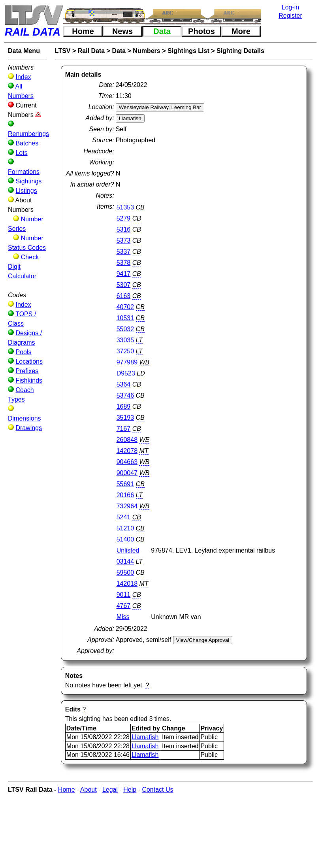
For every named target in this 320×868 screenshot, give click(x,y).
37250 (125, 351)
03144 (125, 561)
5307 (124, 285)
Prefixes (27, 371)
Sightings (28, 181)
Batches (27, 143)
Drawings (29, 428)
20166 (125, 495)
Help (130, 790)
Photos (201, 31)
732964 (127, 506)
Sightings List (188, 51)
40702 (125, 307)
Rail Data (91, 51)
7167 (124, 429)
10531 (125, 318)
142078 (127, 451)
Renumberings (28, 134)
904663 (127, 462)
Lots (21, 153)
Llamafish (145, 737)
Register (290, 16)
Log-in (290, 7)
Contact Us (157, 790)
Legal (110, 790)
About (88, 790)
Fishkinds (29, 380)
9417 (124, 274)
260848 (127, 440)
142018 (127, 584)
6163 (124, 296)
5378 (124, 263)
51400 (125, 539)
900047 (127, 473)
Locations (29, 361)
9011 (124, 595)
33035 (125, 340)
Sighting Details (240, 51)
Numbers (146, 51)
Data (162, 31)
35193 (125, 418)
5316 (124, 229)
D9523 (126, 373)
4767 (124, 606)
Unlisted (128, 550)
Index (23, 77)
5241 (124, 517)
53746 (125, 395)
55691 (125, 484)
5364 (124, 384)
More (241, 31)
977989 (127, 362)
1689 (124, 407)
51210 (125, 528)
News (122, 31)
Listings (26, 191)
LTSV (63, 51)
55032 (125, 329)
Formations (24, 172)
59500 (125, 573)
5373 (124, 241)
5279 (124, 218)
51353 (125, 207)
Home (83, 31)
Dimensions (24, 418)
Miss (123, 617)
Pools (23, 352)
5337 (124, 252)
